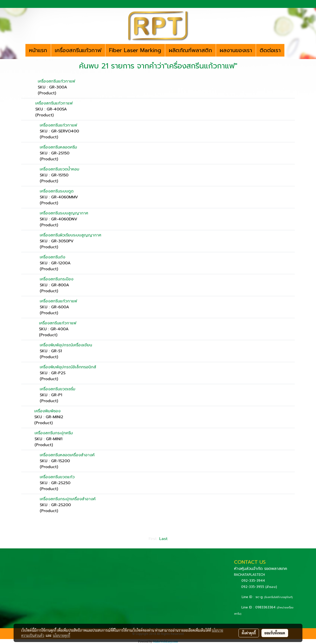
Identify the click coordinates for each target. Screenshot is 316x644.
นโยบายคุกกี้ (61, 635)
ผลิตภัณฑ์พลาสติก (190, 50)
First (153, 539)
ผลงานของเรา (236, 50)
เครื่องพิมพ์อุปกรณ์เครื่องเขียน (66, 345)
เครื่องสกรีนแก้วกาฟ (78, 50)
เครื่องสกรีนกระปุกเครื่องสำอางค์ (68, 499)
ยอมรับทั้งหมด (275, 633)
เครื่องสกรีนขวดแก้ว (57, 477)
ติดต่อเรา (270, 50)
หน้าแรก (38, 50)
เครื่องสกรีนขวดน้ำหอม (59, 169)
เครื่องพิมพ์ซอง (47, 411)
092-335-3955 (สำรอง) (259, 587)
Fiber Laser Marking (135, 50)
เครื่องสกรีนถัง (52, 257)
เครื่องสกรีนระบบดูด (57, 191)
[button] (289, 50)
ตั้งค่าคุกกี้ (249, 633)
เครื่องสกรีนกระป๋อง (57, 279)
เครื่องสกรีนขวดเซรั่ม (58, 389)
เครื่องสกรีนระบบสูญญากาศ (64, 213)
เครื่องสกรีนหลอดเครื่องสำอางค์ (67, 455)
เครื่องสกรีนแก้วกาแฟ (56, 81)
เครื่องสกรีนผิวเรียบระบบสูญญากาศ (70, 235)
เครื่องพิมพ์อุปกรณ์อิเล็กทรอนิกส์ (68, 367)
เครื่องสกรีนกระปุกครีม (54, 433)
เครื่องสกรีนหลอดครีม (58, 147)
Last (163, 539)
